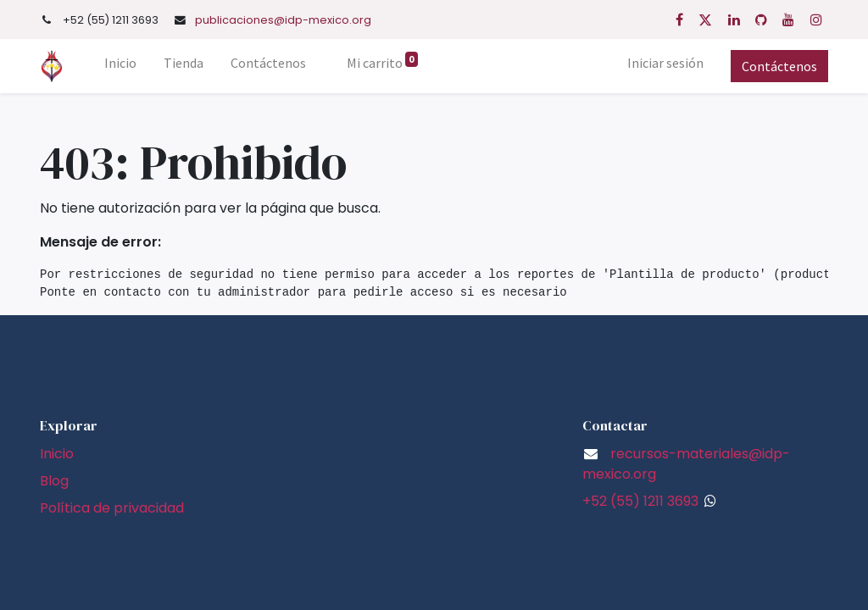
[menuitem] (120, 66)
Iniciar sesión (665, 63)
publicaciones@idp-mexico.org (283, 20)
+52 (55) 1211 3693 (640, 501)
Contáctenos (779, 66)
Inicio (57, 454)
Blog (54, 481)
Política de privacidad (112, 508)
